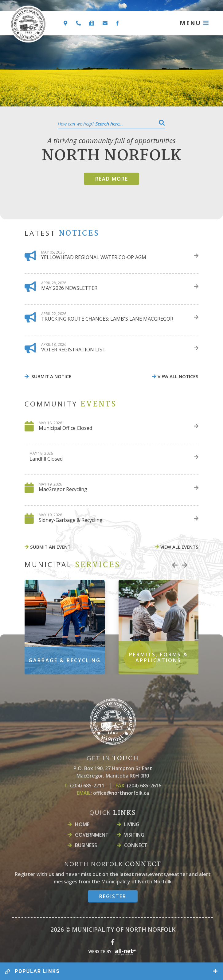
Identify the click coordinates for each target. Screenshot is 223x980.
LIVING (132, 824)
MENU (190, 23)
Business (86, 845)
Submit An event (50, 547)
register (113, 896)
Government (92, 835)
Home (82, 824)
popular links (32, 971)
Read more (112, 179)
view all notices (178, 376)
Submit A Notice (51, 376)
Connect (136, 845)
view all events (179, 547)
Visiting (134, 835)
